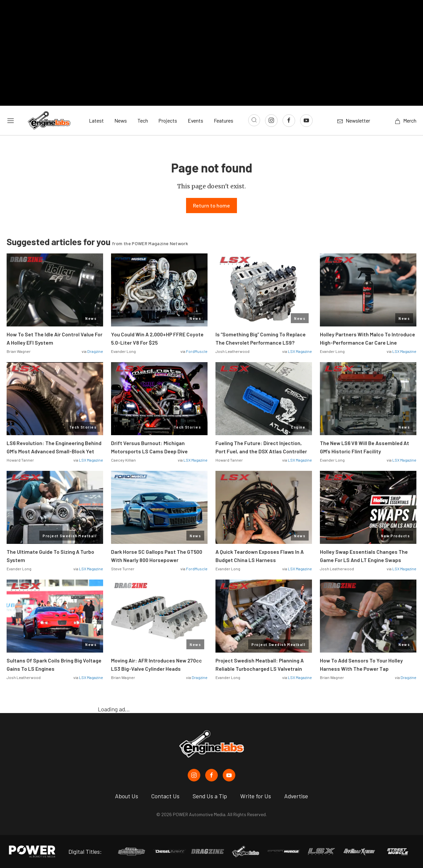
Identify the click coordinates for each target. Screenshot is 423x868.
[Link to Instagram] (271, 121)
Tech (143, 120)
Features (224, 120)
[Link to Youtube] (306, 121)
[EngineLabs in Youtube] (229, 775)
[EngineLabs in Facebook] (211, 775)
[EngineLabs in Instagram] (194, 775)
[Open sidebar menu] (11, 120)
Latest (96, 120)
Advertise (296, 796)
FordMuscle (197, 352)
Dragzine (95, 352)
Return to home (211, 206)
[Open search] (254, 120)
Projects (168, 120)
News (121, 120)
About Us (127, 796)
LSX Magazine (300, 352)
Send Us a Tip (210, 796)
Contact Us (165, 796)
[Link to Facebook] (289, 121)
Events (195, 120)
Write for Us (256, 796)
